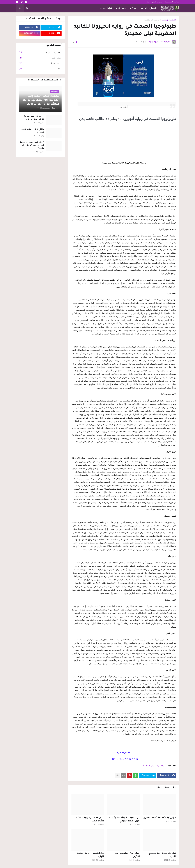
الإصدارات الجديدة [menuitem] (149, 8)
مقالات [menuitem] (133, 8)
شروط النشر (157, 2)
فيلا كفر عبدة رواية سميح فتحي (163, 855)
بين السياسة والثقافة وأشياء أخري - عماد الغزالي (124, 820)
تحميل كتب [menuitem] (121, 8)
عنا (148, 2)
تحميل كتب (40, 58)
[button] (27, 8)
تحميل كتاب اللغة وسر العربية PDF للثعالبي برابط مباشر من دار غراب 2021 (41, 100)
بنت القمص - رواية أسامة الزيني (91, 855)
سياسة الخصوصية (172, 2)
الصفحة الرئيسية (169, 20)
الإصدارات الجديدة (152, 20)
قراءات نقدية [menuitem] (106, 8)
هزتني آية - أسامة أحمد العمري (160, 818)
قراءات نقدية (40, 64)
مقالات (145, 766)
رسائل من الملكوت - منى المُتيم (127, 855)
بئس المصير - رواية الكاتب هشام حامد (90, 820)
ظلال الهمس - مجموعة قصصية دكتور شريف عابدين (32, 145)
